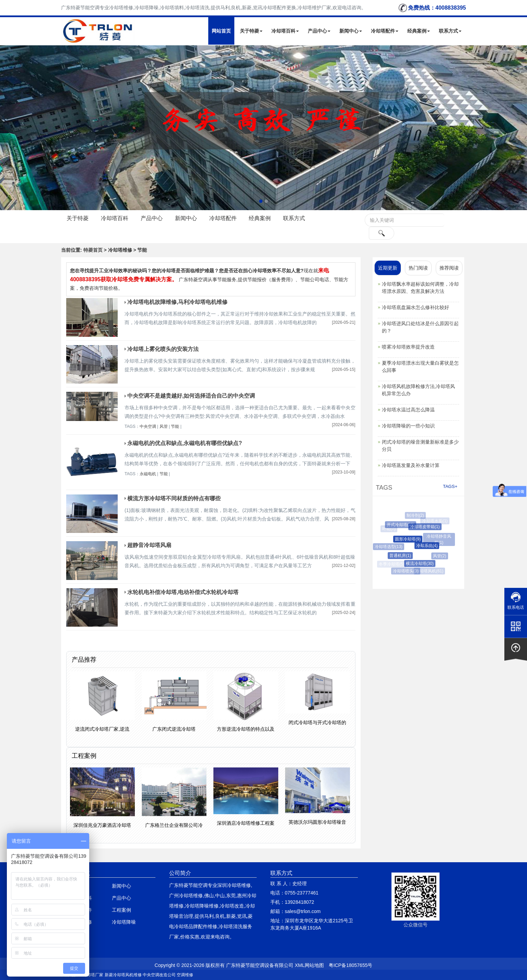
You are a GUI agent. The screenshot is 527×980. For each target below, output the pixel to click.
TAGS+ (450, 486)
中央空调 (148, 426)
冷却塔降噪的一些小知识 (408, 426)
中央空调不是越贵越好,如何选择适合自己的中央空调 (191, 396)
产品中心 (319, 31)
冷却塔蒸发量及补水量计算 (411, 465)
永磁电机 (148, 474)
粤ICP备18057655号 (351, 965)
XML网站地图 (309, 965)
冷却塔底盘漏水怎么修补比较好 (415, 307)
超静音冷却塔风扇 (149, 545)
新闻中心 (351, 31)
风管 (164, 426)
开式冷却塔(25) (402, 525)
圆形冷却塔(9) (411, 539)
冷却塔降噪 (124, 922)
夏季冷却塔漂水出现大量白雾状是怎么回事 (420, 367)
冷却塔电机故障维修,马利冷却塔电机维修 (177, 302)
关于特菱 (251, 31)
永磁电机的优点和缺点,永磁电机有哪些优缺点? (185, 443)
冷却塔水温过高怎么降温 (408, 410)
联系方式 (450, 31)
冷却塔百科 (285, 31)
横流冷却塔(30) (422, 563)
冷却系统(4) (430, 546)
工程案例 (121, 910)
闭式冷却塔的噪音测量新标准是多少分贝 (420, 446)
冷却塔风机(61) (430, 571)
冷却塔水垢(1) (435, 521)
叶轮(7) (389, 529)
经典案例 (419, 31)
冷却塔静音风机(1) (440, 539)
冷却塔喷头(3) (407, 571)
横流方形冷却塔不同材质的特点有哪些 (174, 498)
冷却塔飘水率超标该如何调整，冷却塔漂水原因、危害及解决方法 (420, 288)
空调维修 (185, 975)
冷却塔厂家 (93, 975)
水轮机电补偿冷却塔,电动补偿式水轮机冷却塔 (183, 592)
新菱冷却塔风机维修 (123, 975)
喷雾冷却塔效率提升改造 (408, 347)
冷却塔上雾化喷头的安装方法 (163, 349)
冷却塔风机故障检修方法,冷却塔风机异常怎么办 (419, 390)
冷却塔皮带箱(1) (427, 527)
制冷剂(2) (416, 515)
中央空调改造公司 (159, 975)
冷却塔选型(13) (390, 547)
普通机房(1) (403, 556)
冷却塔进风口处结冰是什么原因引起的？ (420, 327)
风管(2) (441, 556)
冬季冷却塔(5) (392, 564)
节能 (175, 426)
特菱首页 (93, 250)
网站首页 (221, 31)
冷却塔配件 (385, 31)
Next (7, 128)
